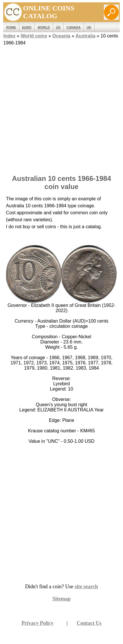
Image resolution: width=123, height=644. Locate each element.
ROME (11, 27)
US (58, 27)
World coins (34, 36)
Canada (73, 27)
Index (10, 36)
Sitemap (61, 599)
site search (86, 587)
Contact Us (89, 623)
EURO (27, 27)
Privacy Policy (37, 623)
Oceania (61, 36)
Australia (85, 36)
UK (89, 27)
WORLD (44, 27)
